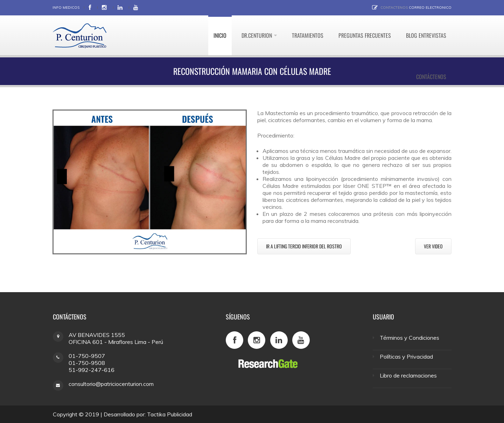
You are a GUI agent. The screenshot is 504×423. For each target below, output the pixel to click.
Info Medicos (66, 8)
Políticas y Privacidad (406, 357)
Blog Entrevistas (426, 35)
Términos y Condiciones (409, 338)
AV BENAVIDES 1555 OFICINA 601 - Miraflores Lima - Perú (116, 338)
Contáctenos (431, 77)
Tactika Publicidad (170, 414)
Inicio (220, 35)
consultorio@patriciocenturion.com (111, 384)
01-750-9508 (87, 363)
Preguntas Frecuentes (365, 35)
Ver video (433, 246)
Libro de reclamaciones (408, 375)
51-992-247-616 (92, 370)
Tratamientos (308, 35)
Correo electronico (430, 8)
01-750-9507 (87, 356)
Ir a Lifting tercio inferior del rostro (304, 246)
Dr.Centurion (257, 35)
